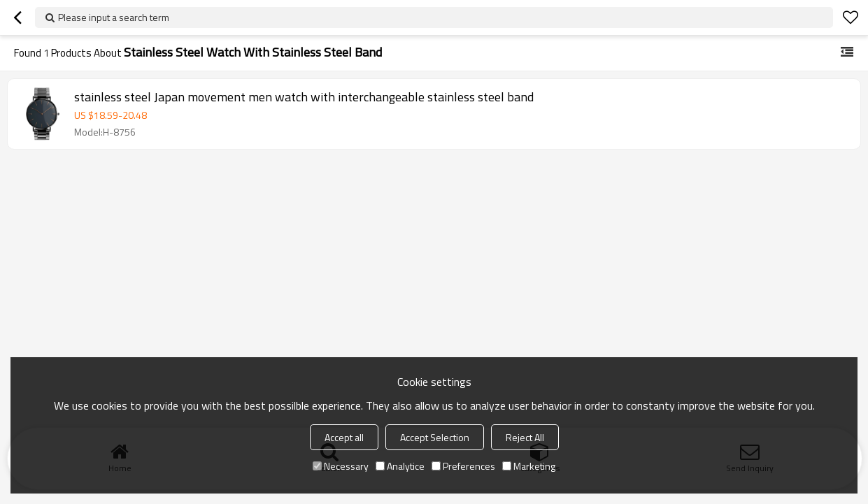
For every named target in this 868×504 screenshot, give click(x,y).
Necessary (341, 466)
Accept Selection (435, 437)
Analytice (400, 466)
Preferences (463, 466)
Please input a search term (114, 17)
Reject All (525, 437)
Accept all (344, 437)
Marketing (529, 466)
